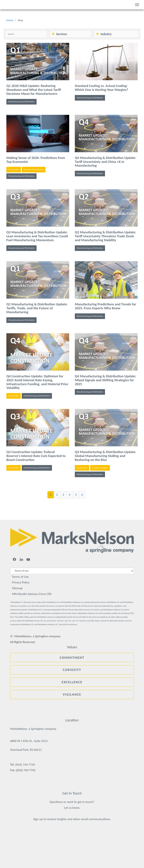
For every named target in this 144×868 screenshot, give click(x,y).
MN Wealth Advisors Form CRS (32, 594)
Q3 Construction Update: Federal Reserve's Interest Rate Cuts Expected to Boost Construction (36, 456)
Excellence (72, 682)
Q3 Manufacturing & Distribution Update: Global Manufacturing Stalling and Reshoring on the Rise (105, 456)
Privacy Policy (21, 582)
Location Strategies (100, 468)
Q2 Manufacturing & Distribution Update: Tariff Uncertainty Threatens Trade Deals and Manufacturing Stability (105, 236)
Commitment (72, 658)
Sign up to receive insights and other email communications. (72, 819)
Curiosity (72, 670)
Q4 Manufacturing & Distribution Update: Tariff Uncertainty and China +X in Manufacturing (105, 162)
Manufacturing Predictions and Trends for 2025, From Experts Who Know (105, 306)
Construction (14, 170)
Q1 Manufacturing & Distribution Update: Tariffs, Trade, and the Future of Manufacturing (37, 308)
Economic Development (34, 170)
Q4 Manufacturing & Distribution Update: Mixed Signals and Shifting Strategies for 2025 (105, 380)
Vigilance (72, 694)
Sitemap (17, 588)
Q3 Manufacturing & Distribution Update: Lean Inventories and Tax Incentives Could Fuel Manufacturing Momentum (37, 236)
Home (10, 20)
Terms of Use (20, 577)
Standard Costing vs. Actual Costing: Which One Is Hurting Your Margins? (102, 88)
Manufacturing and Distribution (21, 102)
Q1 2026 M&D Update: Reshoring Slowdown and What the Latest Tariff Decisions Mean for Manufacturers (34, 90)
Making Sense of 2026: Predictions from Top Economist (36, 160)
